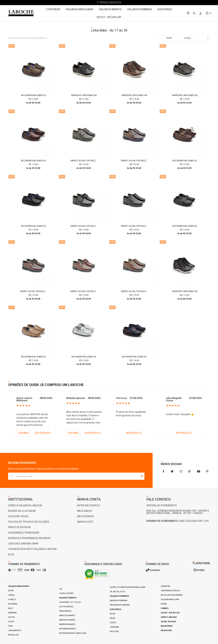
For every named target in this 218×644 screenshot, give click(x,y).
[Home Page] (23, 13)
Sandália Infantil (67, 620)
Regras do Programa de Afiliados (29, 538)
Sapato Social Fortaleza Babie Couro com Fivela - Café (84, 161)
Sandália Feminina (119, 601)
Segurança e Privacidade (24, 533)
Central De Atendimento (162, 505)
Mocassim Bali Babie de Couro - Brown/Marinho (33, 161)
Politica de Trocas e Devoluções (29, 522)
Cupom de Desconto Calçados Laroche (33, 549)
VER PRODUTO (43, 433)
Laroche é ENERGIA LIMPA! (23, 544)
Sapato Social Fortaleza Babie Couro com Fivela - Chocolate (134, 161)
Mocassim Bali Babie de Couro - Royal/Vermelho (134, 357)
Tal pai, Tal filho (118, 592)
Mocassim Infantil (68, 629)
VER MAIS (23, 433)
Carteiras (114, 627)
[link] (188, 13)
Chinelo (12, 599)
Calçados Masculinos (79, 9)
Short (113, 614)
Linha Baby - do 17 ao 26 (70, 602)
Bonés (164, 604)
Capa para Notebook (170, 591)
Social (11, 622)
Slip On (11, 617)
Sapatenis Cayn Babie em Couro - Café (185, 95)
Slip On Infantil (66, 607)
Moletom (114, 631)
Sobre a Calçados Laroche (25, 505)
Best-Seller (13, 635)
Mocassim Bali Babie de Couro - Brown (33, 95)
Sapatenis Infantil (67, 624)
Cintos (113, 623)
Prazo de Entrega (19, 527)
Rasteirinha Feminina (120, 605)
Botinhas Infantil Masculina (73, 633)
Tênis (10, 626)
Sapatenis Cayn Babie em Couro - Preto (84, 95)
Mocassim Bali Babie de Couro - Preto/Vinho (33, 226)
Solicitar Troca (18, 516)
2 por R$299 (53, 9)
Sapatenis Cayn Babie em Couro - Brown (134, 95)
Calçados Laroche (17, 38)
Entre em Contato (88, 505)
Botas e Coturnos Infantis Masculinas (128, 587)
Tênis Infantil (65, 611)
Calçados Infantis (110, 9)
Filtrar (169, 38)
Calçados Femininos (139, 9)
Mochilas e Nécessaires (172, 595)
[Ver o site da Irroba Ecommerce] (198, 571)
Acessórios (165, 9)
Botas (11, 591)
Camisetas (165, 586)
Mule (11, 608)
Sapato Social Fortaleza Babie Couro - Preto (84, 226)
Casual (11, 595)
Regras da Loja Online (22, 511)
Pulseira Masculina (170, 599)
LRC (61, 589)
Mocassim (13, 604)
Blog (11, 554)
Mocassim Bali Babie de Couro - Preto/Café (185, 226)
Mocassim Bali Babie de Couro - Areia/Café (33, 357)
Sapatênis (12, 613)
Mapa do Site (85, 522)
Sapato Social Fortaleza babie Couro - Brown (33, 291)
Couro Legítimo (66, 593)
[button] (194, 13)
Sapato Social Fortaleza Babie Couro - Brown (134, 291)
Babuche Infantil (67, 615)
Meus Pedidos (85, 516)
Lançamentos (15, 630)
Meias (112, 618)
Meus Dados (85, 511)
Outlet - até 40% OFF (109, 17)
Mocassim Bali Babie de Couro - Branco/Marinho (84, 357)
